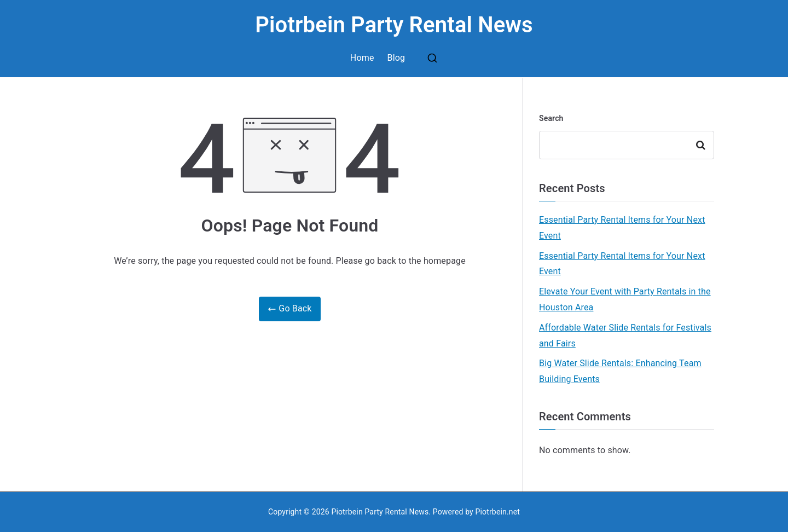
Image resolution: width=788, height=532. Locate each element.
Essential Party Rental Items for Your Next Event (622, 228)
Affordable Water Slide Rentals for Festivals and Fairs (625, 336)
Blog (396, 58)
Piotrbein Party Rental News (394, 25)
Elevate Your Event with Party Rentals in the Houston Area (625, 299)
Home (362, 58)
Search (551, 118)
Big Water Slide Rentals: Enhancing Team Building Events (620, 371)
